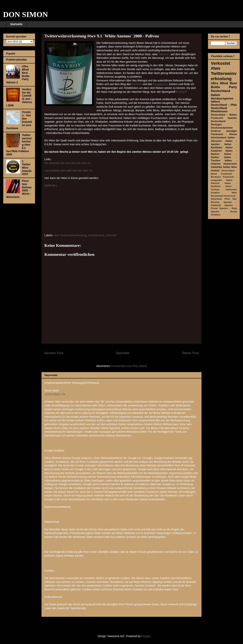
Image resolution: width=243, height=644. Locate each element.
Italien (216, 95)
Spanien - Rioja (228, 208)
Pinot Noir (231, 199)
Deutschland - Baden (224, 115)
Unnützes (216, 215)
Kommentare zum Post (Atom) (129, 366)
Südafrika (216, 167)
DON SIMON (25, 14)
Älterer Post (190, 353)
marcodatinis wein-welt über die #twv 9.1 (68, 171)
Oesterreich (230, 164)
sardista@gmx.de (55, 394)
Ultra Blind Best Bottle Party (224, 85)
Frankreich (217, 118)
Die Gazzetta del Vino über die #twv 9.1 (68, 163)
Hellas (181, 92)
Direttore (137, 84)
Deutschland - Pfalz (224, 105)
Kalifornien (231, 190)
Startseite (16, 24)
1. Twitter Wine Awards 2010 (27, 168)
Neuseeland (217, 196)
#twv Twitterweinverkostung (70, 235)
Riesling (215, 202)
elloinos (164, 54)
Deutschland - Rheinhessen (224, 110)
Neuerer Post (54, 353)
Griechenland (96, 235)
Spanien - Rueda (224, 212)
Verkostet (111, 235)
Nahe (234, 193)
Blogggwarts (160, 84)
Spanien (232, 118)
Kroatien (215, 193)
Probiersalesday (16, 60)
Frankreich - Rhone (224, 134)
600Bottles (51, 185)
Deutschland (221, 91)
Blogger (146, 636)
